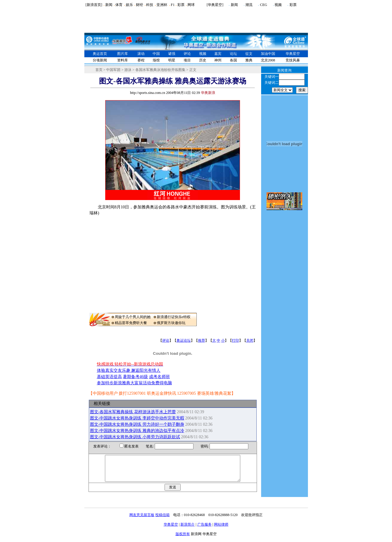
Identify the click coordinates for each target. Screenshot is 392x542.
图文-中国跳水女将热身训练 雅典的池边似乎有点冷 (137, 431)
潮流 (249, 5)
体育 (119, 5)
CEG (264, 5)
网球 (191, 5)
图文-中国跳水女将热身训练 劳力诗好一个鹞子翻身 (137, 424)
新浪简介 (188, 530)
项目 (187, 60)
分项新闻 (100, 60)
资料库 (123, 60)
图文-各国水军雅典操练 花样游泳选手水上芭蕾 (133, 412)
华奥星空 (293, 54)
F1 (173, 5)
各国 (233, 60)
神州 (218, 60)
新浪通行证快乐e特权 (174, 317)
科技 (150, 5)
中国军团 (113, 70)
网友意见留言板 (142, 520)
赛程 (141, 60)
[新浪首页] (94, 5)
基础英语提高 (109, 377)
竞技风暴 (293, 60)
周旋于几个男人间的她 (133, 317)
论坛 (233, 54)
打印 (235, 340)
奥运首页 (100, 54)
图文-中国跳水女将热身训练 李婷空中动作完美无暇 (137, 418)
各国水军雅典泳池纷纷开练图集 (160, 70)
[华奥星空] (215, 5)
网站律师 (221, 530)
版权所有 (183, 539)
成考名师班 (159, 377)
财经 (140, 5)
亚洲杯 (162, 5)
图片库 (123, 54)
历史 (203, 60)
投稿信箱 (162, 520)
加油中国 (268, 54)
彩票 (181, 5)
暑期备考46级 (135, 377)
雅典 (249, 60)
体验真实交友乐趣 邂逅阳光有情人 (129, 370)
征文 (249, 54)
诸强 (172, 54)
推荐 (202, 340)
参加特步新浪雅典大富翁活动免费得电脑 (134, 383)
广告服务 (204, 530)
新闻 (109, 5)
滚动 (141, 54)
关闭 (250, 340)
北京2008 (268, 60)
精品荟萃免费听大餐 (131, 323)
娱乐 (129, 5)
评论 (187, 54)
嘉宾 (218, 54)
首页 (99, 70)
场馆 (156, 60)
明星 (172, 60)
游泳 (128, 70)
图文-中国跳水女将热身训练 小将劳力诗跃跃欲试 (135, 437)
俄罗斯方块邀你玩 (171, 323)
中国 (156, 54)
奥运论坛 (184, 340)
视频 (278, 5)
